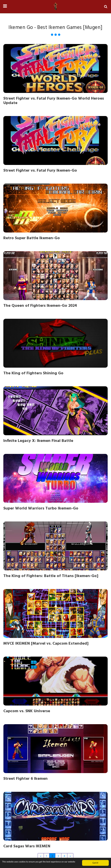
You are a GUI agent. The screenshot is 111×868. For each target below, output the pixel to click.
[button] (5, 6)
